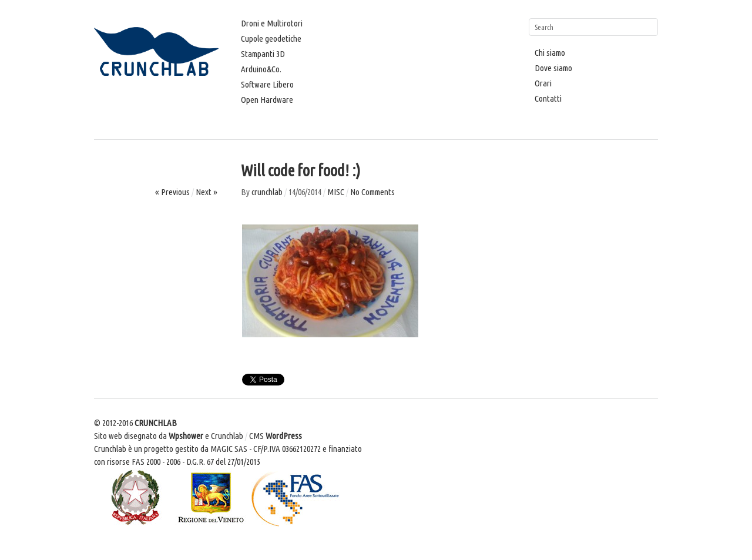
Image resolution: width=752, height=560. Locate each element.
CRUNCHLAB (156, 423)
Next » (207, 192)
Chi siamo (550, 53)
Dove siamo (553, 68)
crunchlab (267, 192)
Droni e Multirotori (272, 23)
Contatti (548, 98)
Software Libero (267, 84)
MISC (336, 192)
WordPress (284, 436)
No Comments (372, 192)
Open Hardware (267, 100)
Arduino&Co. (261, 69)
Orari (543, 83)
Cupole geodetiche (271, 38)
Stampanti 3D (263, 54)
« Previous (172, 192)
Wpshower (186, 436)
